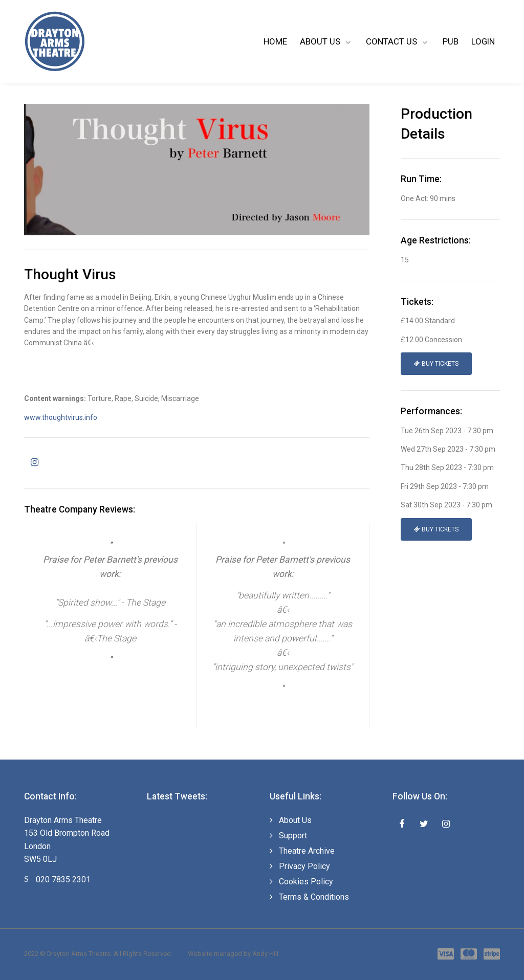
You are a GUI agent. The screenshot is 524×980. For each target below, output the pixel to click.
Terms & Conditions (314, 897)
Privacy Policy (304, 866)
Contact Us (392, 41)
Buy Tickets (436, 364)
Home (275, 41)
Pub (451, 41)
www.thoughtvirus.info (61, 417)
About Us (321, 41)
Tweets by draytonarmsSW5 (193, 819)
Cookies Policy (306, 882)
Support (293, 836)
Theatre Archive (307, 851)
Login (483, 41)
